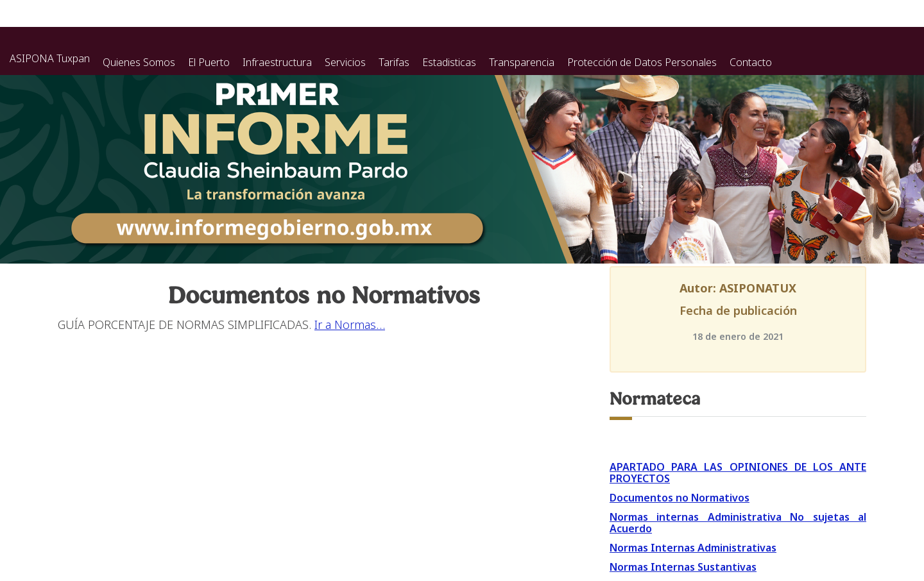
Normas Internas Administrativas (693, 548)
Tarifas (394, 62)
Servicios (345, 62)
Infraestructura (277, 62)
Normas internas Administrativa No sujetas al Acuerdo (738, 523)
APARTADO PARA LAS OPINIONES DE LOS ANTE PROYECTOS (738, 473)
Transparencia (522, 62)
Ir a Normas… (350, 324)
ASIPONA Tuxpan (50, 58)
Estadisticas (449, 62)
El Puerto (209, 62)
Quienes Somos (139, 62)
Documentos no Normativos (680, 498)
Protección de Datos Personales (642, 62)
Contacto (751, 62)
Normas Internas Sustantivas (683, 567)
